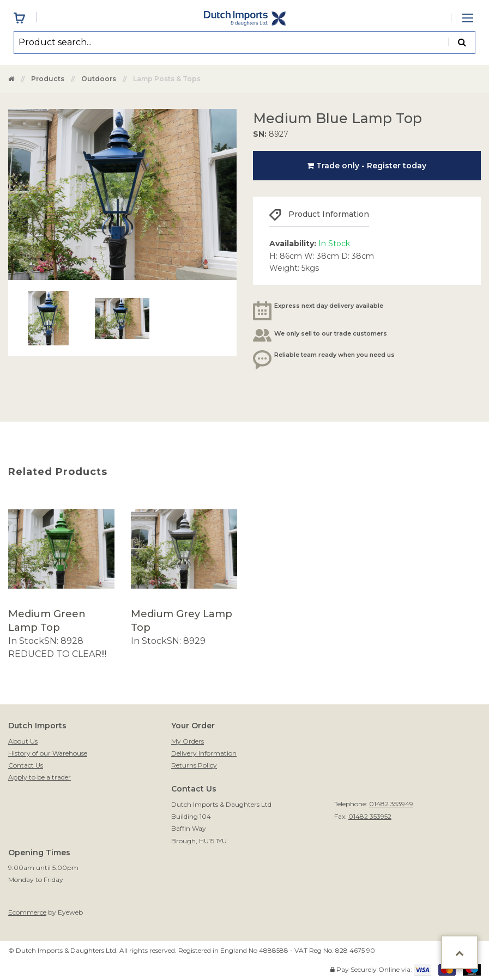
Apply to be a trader (40, 777)
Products (48, 79)
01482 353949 (391, 804)
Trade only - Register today (367, 166)
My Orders (188, 741)
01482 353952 (370, 816)
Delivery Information (204, 753)
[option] (61, 578)
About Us (23, 741)
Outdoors (99, 79)
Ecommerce (27, 912)
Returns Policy (194, 765)
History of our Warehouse (48, 753)
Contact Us (26, 765)
